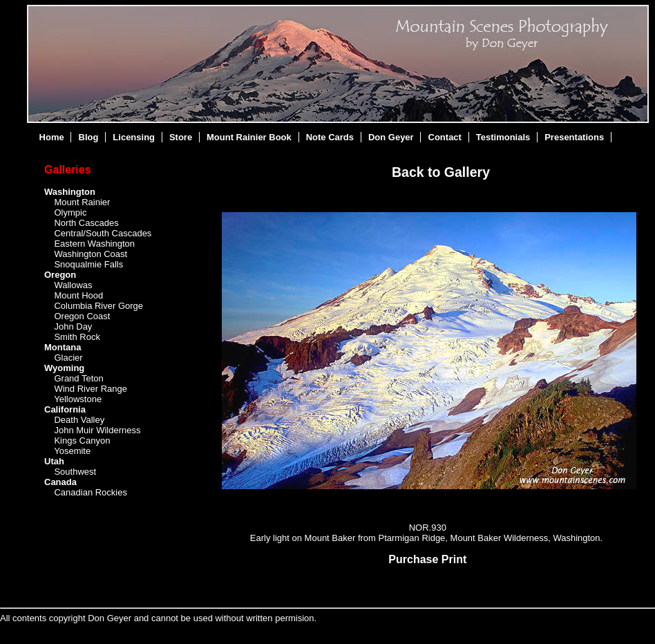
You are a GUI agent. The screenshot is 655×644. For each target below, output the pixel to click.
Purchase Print (427, 559)
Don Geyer (391, 137)
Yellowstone (78, 399)
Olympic (70, 212)
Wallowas (73, 285)
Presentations (574, 137)
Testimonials (503, 137)
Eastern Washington (94, 244)
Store (181, 137)
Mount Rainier (82, 202)
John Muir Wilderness (97, 430)
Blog (89, 137)
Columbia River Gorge (98, 306)
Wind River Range (91, 389)
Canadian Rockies (91, 492)
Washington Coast (91, 254)
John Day (73, 326)
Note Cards (330, 137)
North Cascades (86, 223)
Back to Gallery (441, 172)
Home (52, 137)
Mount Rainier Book (249, 137)
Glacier (68, 358)
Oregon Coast (82, 316)
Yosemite (72, 451)
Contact (445, 137)
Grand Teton (78, 378)
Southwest (75, 472)
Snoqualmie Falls (88, 264)
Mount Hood (78, 295)
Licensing (134, 137)
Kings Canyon (82, 441)
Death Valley (79, 420)
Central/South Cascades (103, 233)
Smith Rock (77, 337)
